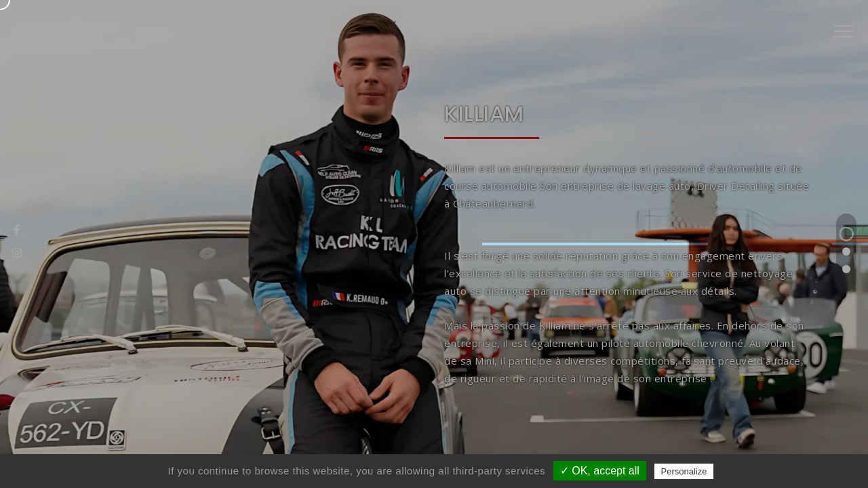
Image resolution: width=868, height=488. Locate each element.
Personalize (684, 471)
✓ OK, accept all (600, 471)
